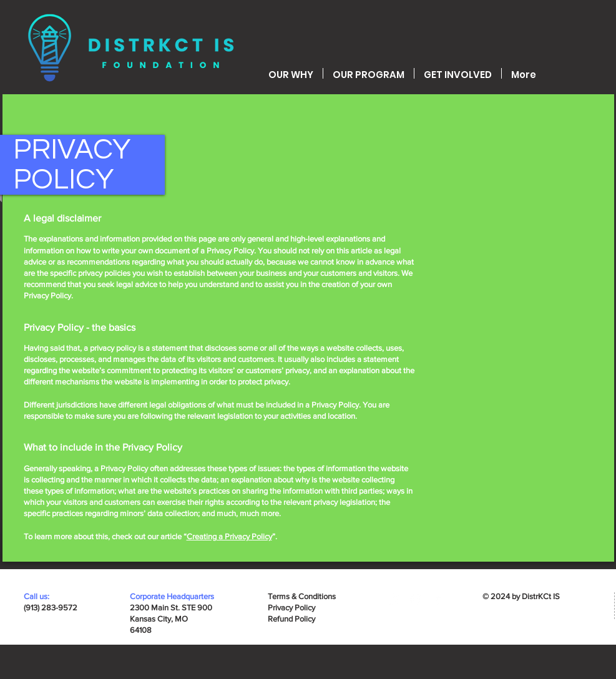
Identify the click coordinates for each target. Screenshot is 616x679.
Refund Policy (291, 619)
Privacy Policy (291, 608)
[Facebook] (438, 599)
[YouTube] (417, 599)
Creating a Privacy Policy (229, 536)
